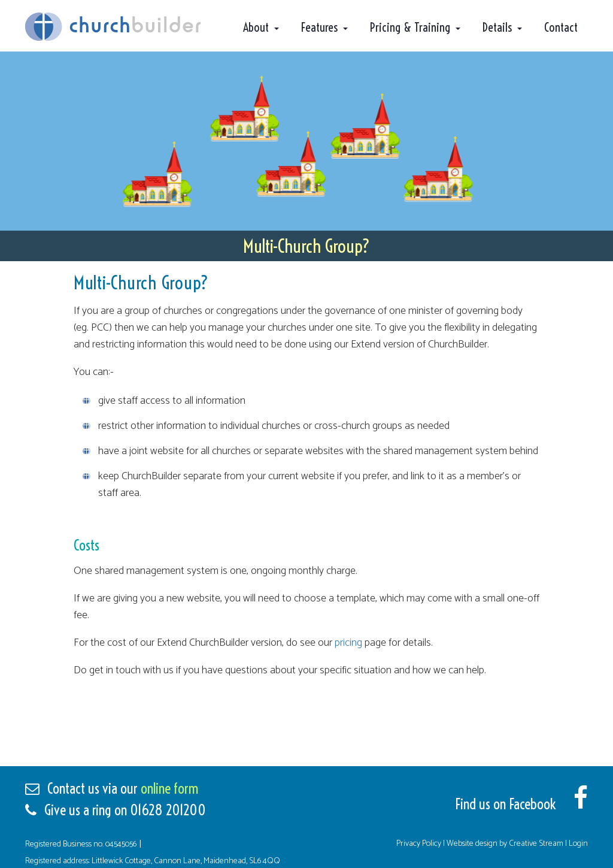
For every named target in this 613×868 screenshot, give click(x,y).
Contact (561, 27)
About (256, 27)
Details (497, 27)
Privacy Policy (420, 844)
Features (319, 27)
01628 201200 (168, 810)
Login (578, 844)
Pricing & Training (410, 27)
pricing (348, 643)
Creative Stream (536, 844)
